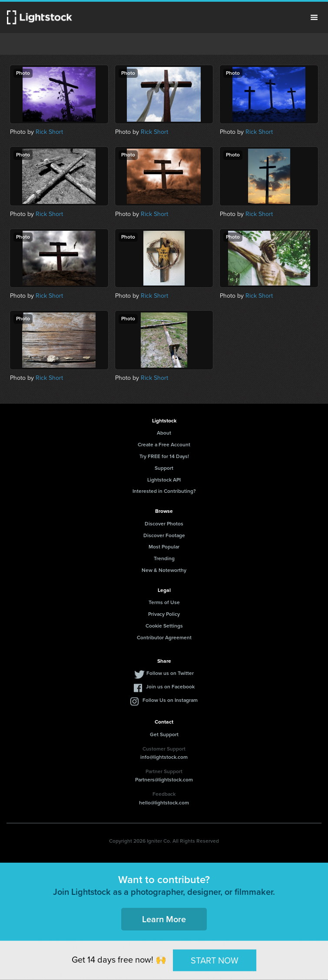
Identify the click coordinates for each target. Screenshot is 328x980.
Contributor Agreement (164, 638)
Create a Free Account (164, 445)
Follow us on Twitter (170, 673)
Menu (314, 17)
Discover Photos (164, 524)
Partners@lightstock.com (164, 780)
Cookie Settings (164, 626)
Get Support (164, 734)
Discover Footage (164, 535)
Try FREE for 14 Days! (164, 456)
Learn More (164, 919)
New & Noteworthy (164, 570)
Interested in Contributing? (164, 491)
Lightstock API (164, 480)
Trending (164, 558)
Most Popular (164, 547)
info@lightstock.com (164, 757)
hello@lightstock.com (164, 803)
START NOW (215, 960)
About (164, 433)
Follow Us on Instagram (170, 700)
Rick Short (49, 132)
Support (164, 468)
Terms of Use (164, 602)
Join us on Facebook (170, 687)
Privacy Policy (164, 614)
